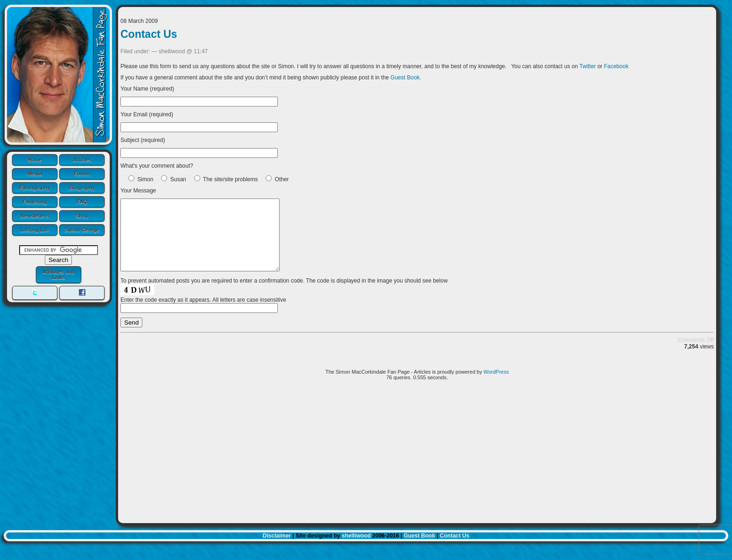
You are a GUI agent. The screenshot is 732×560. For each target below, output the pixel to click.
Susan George (82, 230)
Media (35, 174)
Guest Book (419, 550)
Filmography (35, 188)
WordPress (496, 386)
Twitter (588, 66)
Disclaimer (277, 550)
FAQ (82, 202)
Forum (82, 174)
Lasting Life (35, 230)
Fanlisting (35, 202)
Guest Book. (406, 78)
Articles (82, 160)
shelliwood (356, 550)
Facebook (616, 66)
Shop (82, 216)
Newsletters (35, 216)
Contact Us (149, 34)
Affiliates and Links (58, 275)
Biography (82, 188)
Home (35, 160)
